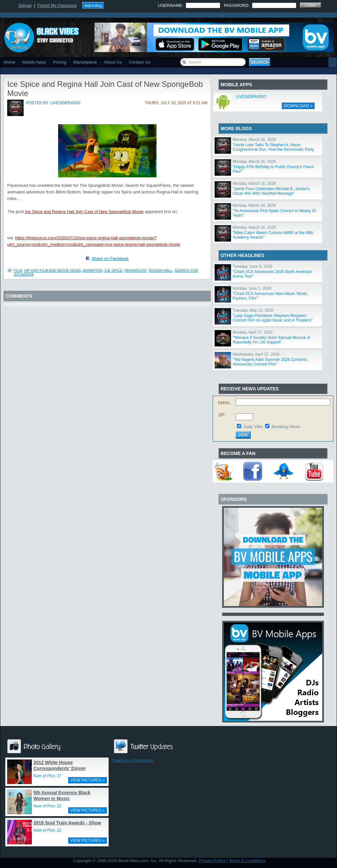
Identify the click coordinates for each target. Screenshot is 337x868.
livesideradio (65, 103)
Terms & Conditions (247, 861)
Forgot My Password (57, 5)
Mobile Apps (34, 62)
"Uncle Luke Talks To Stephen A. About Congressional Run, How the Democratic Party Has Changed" (273, 149)
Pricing (60, 62)
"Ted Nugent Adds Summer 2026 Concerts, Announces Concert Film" (270, 362)
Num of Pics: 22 (47, 806)
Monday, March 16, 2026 (254, 140)
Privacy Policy (212, 861)
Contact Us (139, 62)
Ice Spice (113, 270)
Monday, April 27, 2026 (253, 332)
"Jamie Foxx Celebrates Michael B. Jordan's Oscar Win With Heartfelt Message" (271, 191)
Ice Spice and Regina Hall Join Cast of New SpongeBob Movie (84, 212)
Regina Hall (160, 270)
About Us (113, 62)
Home (10, 62)
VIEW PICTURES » (87, 780)
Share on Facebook (110, 258)
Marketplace (85, 62)
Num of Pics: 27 (47, 776)
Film (18, 270)
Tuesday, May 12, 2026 (253, 310)
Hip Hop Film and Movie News (52, 270)
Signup (25, 5)
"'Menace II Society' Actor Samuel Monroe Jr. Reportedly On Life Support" (272, 340)
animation (93, 270)
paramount (136, 270)
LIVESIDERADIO (251, 97)
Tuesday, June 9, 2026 (253, 266)
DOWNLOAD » (298, 106)
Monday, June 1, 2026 (252, 288)
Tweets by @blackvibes (133, 760)
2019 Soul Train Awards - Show (67, 823)
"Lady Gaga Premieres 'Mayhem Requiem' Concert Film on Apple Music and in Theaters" (273, 318)
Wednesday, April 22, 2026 (256, 354)
